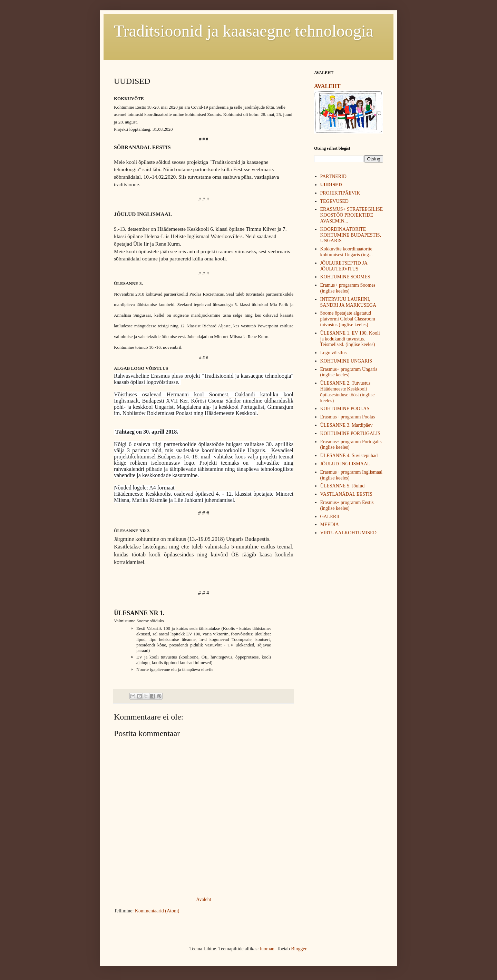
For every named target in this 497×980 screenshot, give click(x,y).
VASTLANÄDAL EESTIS (346, 494)
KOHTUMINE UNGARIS (346, 361)
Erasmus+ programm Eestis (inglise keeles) (347, 505)
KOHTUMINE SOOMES (345, 277)
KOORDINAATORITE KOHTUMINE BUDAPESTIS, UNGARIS (351, 235)
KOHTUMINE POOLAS (345, 409)
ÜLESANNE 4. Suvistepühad (349, 456)
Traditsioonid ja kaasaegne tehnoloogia (243, 31)
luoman (267, 949)
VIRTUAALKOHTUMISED (348, 533)
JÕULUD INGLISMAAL (345, 464)
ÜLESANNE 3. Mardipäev (347, 425)
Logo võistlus (334, 353)
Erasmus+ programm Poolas (348, 417)
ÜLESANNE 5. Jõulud (343, 486)
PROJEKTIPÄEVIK (340, 193)
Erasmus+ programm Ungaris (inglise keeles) (349, 372)
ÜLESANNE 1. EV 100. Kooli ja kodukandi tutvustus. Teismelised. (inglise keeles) (350, 339)
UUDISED (331, 185)
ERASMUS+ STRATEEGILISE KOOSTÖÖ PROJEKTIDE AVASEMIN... (352, 215)
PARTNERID (333, 176)
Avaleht (203, 899)
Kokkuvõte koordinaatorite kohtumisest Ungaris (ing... (347, 252)
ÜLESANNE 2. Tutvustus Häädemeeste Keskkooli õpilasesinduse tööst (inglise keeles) (348, 392)
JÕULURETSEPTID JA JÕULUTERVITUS (344, 266)
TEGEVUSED (334, 201)
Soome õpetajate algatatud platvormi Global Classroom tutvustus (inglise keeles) (348, 319)
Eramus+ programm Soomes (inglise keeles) (348, 288)
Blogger (299, 949)
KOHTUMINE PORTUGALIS (350, 433)
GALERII (330, 517)
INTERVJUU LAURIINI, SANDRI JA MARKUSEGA (348, 302)
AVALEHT (327, 86)
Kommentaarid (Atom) (157, 911)
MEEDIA (330, 524)
